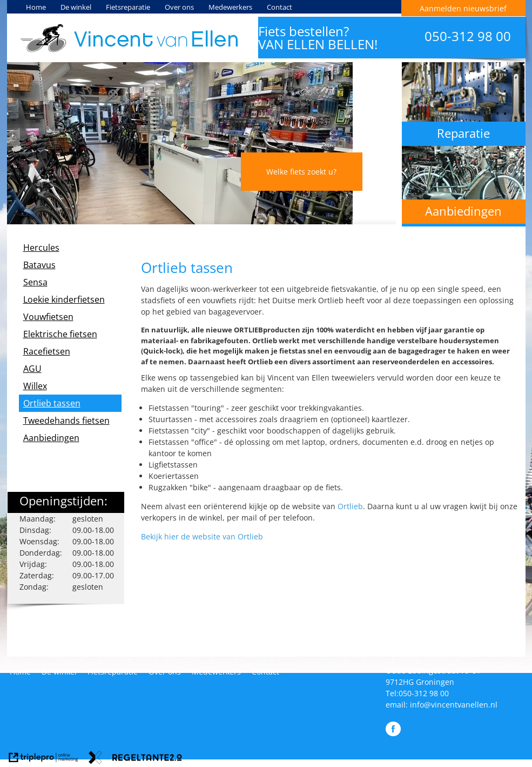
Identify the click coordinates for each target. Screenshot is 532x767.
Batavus (39, 265)
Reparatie (463, 133)
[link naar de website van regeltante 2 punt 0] (135, 759)
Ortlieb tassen (52, 403)
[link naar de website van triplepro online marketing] (43, 759)
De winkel (76, 7)
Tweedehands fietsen (66, 421)
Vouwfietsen (48, 317)
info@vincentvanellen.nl (454, 705)
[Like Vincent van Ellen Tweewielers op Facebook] (393, 733)
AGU (32, 369)
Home (36, 7)
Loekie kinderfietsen (64, 299)
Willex (35, 386)
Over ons (179, 7)
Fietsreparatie (128, 7)
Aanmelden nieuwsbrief (463, 8)
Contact (280, 7)
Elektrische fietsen (60, 334)
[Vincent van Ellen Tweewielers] (129, 38)
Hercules (41, 248)
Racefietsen (47, 351)
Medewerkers (230, 7)
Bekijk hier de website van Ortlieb (202, 536)
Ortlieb (350, 506)
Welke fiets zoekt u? (301, 172)
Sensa (35, 282)
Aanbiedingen (51, 438)
